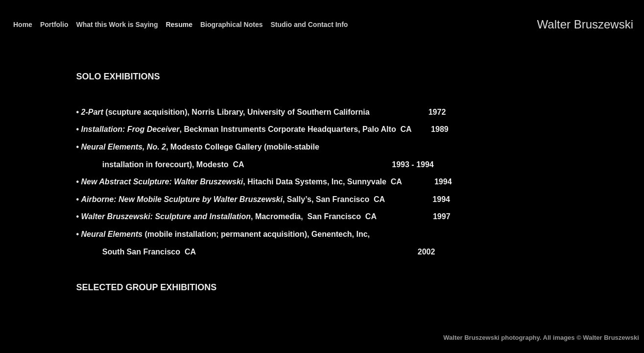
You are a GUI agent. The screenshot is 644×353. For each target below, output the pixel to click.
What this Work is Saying (117, 25)
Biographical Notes (232, 25)
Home (23, 25)
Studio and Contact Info (310, 25)
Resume (179, 25)
